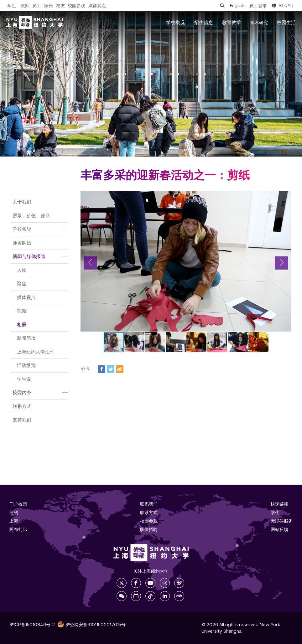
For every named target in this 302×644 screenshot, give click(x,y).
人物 (22, 270)
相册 (22, 325)
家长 (49, 6)
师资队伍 (22, 243)
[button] (90, 263)
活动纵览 (26, 365)
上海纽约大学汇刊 (36, 352)
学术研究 (259, 23)
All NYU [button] (283, 6)
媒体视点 (26, 297)
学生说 (24, 379)
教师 (25, 6)
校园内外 (22, 392)
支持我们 (22, 420)
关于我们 (22, 202)
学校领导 (22, 229)
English (237, 6)
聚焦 (22, 283)
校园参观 (76, 6)
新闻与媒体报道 (29, 256)
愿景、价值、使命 (31, 216)
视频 (22, 311)
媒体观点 (97, 6)
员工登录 (258, 6)
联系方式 (22, 406)
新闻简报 (26, 338)
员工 (37, 6)
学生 (12, 6)
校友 (60, 6)
